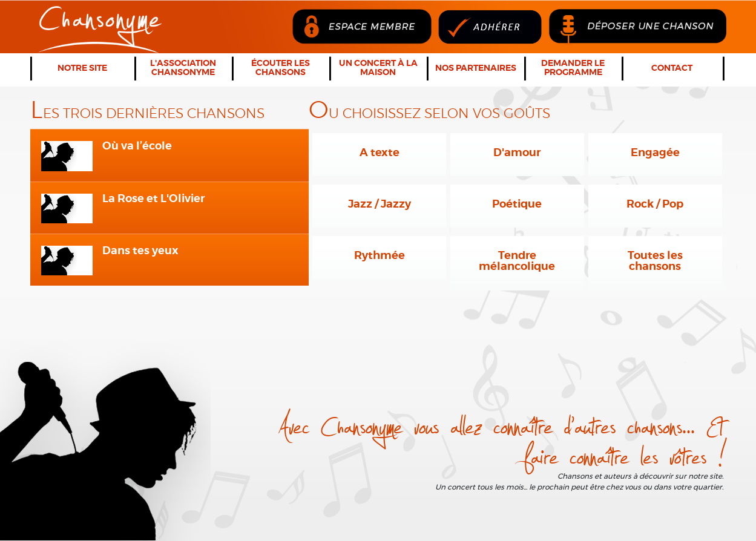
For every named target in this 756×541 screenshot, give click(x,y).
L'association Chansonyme (183, 68)
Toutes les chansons (655, 261)
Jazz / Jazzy (380, 205)
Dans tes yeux (140, 251)
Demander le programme (573, 68)
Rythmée (380, 256)
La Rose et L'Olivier (153, 199)
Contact (672, 68)
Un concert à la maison (378, 68)
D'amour (517, 153)
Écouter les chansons (281, 68)
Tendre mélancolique (517, 261)
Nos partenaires (476, 68)
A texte (380, 153)
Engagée (655, 153)
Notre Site (82, 68)
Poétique (517, 205)
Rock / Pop (655, 205)
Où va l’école (137, 146)
